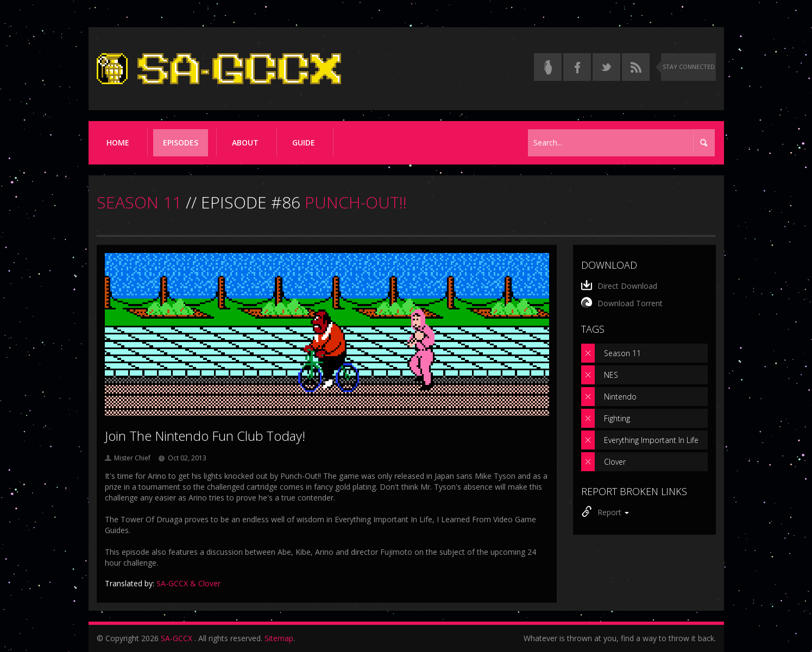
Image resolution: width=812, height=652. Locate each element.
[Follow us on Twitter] (606, 67)
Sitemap (279, 638)
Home (118, 143)
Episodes (181, 143)
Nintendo (620, 397)
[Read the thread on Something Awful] (548, 67)
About (245, 143)
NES (611, 375)
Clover (615, 462)
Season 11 (622, 353)
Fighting (617, 418)
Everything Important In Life (651, 440)
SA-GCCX (177, 638)
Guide (304, 143)
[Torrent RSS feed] (636, 67)
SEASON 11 (139, 202)
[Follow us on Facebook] (577, 67)
